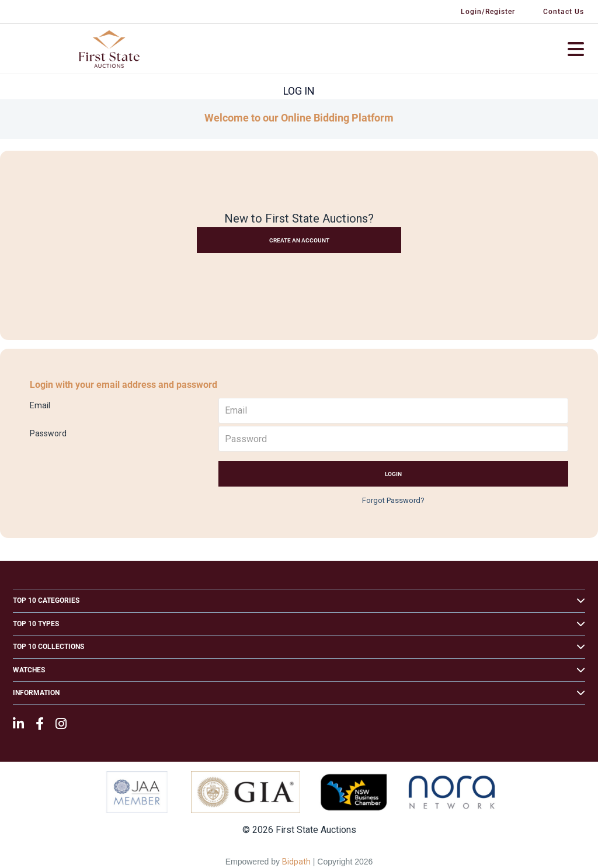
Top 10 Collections (48, 647)
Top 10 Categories (46, 600)
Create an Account (299, 240)
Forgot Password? (393, 500)
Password (48, 433)
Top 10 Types (36, 624)
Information (36, 693)
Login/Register (488, 12)
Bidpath (296, 862)
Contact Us (564, 12)
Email (40, 405)
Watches (29, 670)
